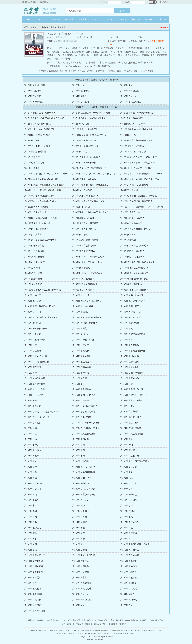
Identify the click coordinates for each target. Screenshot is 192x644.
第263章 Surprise (128, 96)
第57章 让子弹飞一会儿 (131, 212)
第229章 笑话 (31, 533)
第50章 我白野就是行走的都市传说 (88, 201)
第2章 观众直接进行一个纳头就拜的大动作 (92, 113)
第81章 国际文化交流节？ (132, 257)
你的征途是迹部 (131, 620)
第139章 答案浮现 (33, 367)
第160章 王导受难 (33, 406)
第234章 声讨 (127, 539)
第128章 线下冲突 (81, 345)
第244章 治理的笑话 (34, 561)
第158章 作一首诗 (81, 400)
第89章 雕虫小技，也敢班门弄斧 (87, 273)
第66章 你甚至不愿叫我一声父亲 (135, 229)
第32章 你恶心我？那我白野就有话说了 (91, 168)
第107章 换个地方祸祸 (83, 306)
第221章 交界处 (80, 517)
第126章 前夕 (127, 340)
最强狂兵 (90, 71)
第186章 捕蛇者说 (129, 450)
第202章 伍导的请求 (34, 483)
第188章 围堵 (79, 456)
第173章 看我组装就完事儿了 (86, 428)
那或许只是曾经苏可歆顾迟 (118, 624)
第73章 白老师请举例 (34, 246)
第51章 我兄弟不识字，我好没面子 (136, 201)
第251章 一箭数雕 (81, 572)
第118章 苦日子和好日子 (36, 329)
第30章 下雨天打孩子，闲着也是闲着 (137, 163)
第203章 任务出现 (81, 483)
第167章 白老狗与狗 (82, 417)
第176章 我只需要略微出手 (85, 434)
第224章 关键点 (80, 522)
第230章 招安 (79, 533)
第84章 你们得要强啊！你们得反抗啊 (137, 262)
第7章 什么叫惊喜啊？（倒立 (38, 124)
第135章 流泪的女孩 (130, 356)
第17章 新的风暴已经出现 (84, 140)
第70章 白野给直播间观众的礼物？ (40, 240)
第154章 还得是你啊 (34, 395)
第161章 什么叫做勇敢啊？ (85, 406)
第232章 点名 (31, 539)
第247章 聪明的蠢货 (34, 566)
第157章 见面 (31, 400)
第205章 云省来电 (33, 489)
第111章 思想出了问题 (131, 312)
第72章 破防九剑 (128, 240)
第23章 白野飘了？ (81, 151)
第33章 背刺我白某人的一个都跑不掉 (137, 168)
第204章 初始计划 (129, 483)
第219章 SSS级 (128, 511)
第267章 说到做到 (81, 91)
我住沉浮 (76, 620)
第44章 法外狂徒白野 (82, 190)
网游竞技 (109, 19)
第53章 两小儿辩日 (81, 207)
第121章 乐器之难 (33, 334)
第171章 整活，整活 (130, 423)
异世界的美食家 (147, 71)
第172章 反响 (31, 428)
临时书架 (149, 19)
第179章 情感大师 (81, 439)
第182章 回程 (79, 445)
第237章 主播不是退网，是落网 (135, 544)
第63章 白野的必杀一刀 (131, 223)
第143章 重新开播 (81, 373)
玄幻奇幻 (42, 19)
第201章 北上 (127, 478)
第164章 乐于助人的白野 (84, 411)
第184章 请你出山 (33, 450)
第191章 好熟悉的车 (82, 461)
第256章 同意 (31, 583)
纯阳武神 (112, 71)
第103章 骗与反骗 (33, 301)
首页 (29, 19)
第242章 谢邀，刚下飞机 (84, 555)
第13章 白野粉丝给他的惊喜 (37, 135)
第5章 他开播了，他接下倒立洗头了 (89, 118)
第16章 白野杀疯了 (33, 140)
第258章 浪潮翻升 (129, 583)
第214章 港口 (31, 506)
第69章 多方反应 (128, 234)
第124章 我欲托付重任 (35, 340)
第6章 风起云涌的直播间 (132, 118)
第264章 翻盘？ (80, 96)
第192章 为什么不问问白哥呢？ (135, 461)
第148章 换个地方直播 (35, 384)
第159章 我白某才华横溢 (132, 400)
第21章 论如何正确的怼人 (132, 146)
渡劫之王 (67, 620)
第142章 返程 (31, 373)
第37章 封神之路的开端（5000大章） (42, 179)
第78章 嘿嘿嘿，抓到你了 (132, 251)
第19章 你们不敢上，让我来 (37, 146)
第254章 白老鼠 (80, 577)
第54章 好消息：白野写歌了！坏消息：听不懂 (142, 207)
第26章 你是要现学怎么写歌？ (86, 157)
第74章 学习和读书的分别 (84, 246)
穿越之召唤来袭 (117, 620)
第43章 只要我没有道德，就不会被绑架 (43, 190)
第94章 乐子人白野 (33, 284)
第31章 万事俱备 (32, 168)
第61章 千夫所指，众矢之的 (37, 223)
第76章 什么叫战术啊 (34, 251)
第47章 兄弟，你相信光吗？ (85, 196)
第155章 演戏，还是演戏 (84, 395)
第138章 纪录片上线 (130, 362)
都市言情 (69, 19)
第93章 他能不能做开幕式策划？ (135, 279)
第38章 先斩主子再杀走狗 (84, 179)
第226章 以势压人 (33, 528)
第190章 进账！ (32, 461)
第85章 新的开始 (32, 268)
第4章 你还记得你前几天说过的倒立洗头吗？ (45, 118)
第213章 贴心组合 (129, 500)
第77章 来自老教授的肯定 (84, 251)
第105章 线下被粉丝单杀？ (133, 301)
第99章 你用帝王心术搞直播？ (134, 290)
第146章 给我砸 (80, 378)
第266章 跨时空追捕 (130, 91)
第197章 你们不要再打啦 (84, 472)
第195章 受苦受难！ (130, 467)
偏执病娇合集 (100, 624)
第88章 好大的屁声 (33, 273)
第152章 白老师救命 (82, 389)
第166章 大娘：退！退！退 (37, 417)
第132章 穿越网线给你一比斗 (134, 351)
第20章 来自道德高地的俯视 (85, 146)
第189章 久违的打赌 (130, 456)
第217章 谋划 (31, 511)
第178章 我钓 (31, 439)
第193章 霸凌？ (32, 467)
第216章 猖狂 (127, 506)
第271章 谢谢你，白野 (35, 85)
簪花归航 (89, 624)
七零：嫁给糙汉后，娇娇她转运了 (95, 620)
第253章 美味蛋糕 (33, 577)
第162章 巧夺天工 (129, 406)
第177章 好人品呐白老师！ (133, 434)
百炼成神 (128, 71)
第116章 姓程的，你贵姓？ (85, 323)
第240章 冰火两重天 (130, 550)
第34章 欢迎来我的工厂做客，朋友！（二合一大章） (49, 174)
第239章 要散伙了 (81, 550)
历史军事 (82, 19)
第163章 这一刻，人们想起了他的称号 (42, 411)
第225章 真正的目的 (130, 522)
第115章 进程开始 (33, 323)
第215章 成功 (79, 506)
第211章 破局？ (32, 500)
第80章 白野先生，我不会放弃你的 (88, 257)
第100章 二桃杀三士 (34, 295)
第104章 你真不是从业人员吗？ (87, 301)
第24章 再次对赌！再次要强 (133, 151)
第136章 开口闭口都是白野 (37, 362)
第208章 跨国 (31, 494)
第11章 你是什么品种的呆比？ (86, 129)
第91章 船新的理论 (33, 279)
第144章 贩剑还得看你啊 (132, 373)
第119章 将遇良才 (81, 329)
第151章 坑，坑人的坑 (35, 389)
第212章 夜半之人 (81, 500)
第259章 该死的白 (33, 589)
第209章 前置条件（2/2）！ (85, 494)
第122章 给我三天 (81, 334)
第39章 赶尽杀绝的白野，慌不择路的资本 (140, 179)
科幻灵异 (96, 19)
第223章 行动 (31, 522)
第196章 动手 (31, 472)
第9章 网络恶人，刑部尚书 (133, 124)
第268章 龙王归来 (33, 91)
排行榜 (163, 19)
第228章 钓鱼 (127, 528)
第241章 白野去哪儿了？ (36, 555)
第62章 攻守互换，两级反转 (85, 223)
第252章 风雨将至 (129, 572)
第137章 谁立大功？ (82, 362)
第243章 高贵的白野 (130, 555)
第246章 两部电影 (129, 561)
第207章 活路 (127, 489)
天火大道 (81, 71)
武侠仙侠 (56, 19)
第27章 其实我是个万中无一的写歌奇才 (139, 157)
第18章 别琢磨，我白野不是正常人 (136, 140)
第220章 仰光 (31, 517)
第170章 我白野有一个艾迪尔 (86, 423)
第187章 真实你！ (33, 456)
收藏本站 (44, 2)
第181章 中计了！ (33, 445)
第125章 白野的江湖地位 (84, 340)
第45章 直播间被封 (129, 190)
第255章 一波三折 (129, 577)
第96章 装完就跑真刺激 (131, 284)
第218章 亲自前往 (81, 511)
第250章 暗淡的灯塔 (34, 572)
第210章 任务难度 (129, 494)
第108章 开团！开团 (130, 306)
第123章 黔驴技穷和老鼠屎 (133, 334)
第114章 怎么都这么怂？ (132, 317)
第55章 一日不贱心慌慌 (35, 212)
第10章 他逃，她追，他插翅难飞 (39, 129)
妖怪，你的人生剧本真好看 (73, 624)
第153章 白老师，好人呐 (132, 389)
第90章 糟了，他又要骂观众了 (134, 273)
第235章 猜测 (31, 544)
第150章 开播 (127, 384)
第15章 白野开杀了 (129, 135)
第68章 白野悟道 (80, 234)
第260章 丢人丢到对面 (131, 102)
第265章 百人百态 (33, 96)
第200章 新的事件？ (82, 478)
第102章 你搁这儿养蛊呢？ (133, 295)
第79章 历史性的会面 (34, 257)
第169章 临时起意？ (34, 423)
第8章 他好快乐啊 (81, 124)
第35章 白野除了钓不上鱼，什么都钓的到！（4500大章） (99, 174)
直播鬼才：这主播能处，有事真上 (44, 631)
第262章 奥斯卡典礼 (34, 102)
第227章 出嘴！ (80, 528)
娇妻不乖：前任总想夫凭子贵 (151, 620)
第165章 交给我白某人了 (132, 411)
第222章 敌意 (127, 517)
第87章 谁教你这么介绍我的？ (134, 268)
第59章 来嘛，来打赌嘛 (83, 218)
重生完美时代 (101, 71)
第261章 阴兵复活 (81, 102)
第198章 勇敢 (127, 472)
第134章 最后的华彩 (82, 356)
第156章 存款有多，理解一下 (134, 395)
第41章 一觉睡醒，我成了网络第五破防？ (92, 185)
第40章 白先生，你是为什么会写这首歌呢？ (45, 185)
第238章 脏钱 (31, 550)
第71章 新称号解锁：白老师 (85, 240)
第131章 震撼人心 (81, 351)
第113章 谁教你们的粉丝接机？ (87, 317)
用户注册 (164, 2)
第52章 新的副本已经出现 (36, 207)
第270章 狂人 (79, 85)
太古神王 (72, 71)
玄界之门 (63, 71)
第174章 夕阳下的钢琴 (131, 428)
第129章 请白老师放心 (131, 345)
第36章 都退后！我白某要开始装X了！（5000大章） (145, 174)
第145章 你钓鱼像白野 (35, 378)
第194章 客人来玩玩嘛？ (84, 467)
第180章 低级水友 (129, 439)
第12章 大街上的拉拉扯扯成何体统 (136, 129)
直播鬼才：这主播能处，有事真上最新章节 (48, 27)
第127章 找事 (31, 345)
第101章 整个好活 (81, 295)
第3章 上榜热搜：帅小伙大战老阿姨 (137, 113)
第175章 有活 (31, 434)
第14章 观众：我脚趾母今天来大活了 (89, 135)
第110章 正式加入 (81, 312)
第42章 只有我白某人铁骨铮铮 (134, 185)
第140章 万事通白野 (82, 367)
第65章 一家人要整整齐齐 (84, 229)
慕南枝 (120, 71)
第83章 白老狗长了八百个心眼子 (87, 262)
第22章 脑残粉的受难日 (35, 151)
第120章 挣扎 (127, 329)
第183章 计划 (127, 445)
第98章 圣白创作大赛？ (83, 290)
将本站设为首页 (30, 2)
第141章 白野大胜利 (130, 367)
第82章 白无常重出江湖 (35, 262)
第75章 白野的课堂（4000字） (135, 246)
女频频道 (123, 19)
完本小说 (136, 19)
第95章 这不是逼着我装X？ (85, 284)
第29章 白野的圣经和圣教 (84, 163)
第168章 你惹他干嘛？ (131, 417)
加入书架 (164, 27)
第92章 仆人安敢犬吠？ (83, 279)
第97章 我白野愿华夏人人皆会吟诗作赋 (43, 290)
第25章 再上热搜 (32, 157)
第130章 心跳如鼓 (33, 351)
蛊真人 (136, 71)
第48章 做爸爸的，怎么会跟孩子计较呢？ (140, 196)
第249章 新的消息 (129, 566)
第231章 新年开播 (129, 533)
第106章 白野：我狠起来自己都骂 (40, 306)
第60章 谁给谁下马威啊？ (132, 218)
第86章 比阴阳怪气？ (82, 268)
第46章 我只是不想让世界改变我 (39, 196)
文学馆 (41, 10)
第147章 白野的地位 (130, 378)
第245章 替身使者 (81, 561)
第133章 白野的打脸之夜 (36, 356)
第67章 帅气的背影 (33, 234)
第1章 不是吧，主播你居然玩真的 (40, 113)
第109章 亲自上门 (33, 312)
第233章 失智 (79, 539)
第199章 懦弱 (31, 478)
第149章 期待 (79, 384)
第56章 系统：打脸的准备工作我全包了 (91, 212)
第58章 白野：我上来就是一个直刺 (40, 218)
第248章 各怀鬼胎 (81, 566)
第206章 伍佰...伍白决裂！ (85, 489)
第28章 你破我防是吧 (34, 163)
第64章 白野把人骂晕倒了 (36, 229)
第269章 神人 (127, 85)
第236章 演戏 (79, 544)
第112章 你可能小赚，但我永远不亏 (41, 317)
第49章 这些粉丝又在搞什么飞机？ (40, 201)
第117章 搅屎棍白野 (130, 323)
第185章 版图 (79, 450)
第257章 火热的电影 (82, 583)
